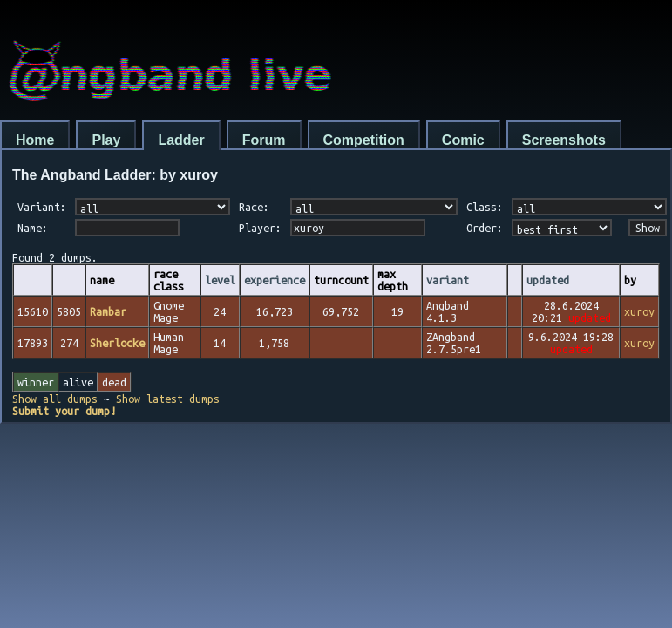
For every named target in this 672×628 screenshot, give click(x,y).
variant (448, 280)
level (220, 280)
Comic (463, 140)
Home (35, 140)
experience (275, 280)
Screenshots (564, 140)
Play (106, 140)
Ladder (181, 140)
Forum (264, 140)
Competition (364, 140)
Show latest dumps (168, 399)
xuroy (639, 311)
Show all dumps (55, 399)
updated (548, 280)
